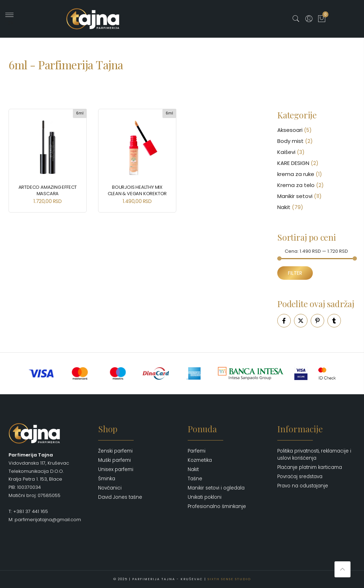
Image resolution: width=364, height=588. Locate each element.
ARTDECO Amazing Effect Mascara (48, 190)
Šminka (107, 479)
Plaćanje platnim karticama (310, 467)
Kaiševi (286, 152)
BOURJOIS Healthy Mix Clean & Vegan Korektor (137, 190)
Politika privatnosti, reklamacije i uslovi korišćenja (314, 455)
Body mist (290, 141)
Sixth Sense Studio (229, 579)
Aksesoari (290, 130)
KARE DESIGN (293, 163)
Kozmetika (200, 460)
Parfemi (197, 451)
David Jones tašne (120, 497)
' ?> (9, 20)
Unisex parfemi (116, 469)
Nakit (284, 207)
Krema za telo (296, 185)
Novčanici (110, 488)
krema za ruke (296, 174)
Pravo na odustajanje (303, 486)
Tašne (195, 479)
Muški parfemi (114, 460)
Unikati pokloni (205, 497)
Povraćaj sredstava (300, 477)
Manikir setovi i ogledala (216, 488)
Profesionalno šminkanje (217, 506)
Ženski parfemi (115, 451)
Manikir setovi (295, 196)
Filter (295, 273)
